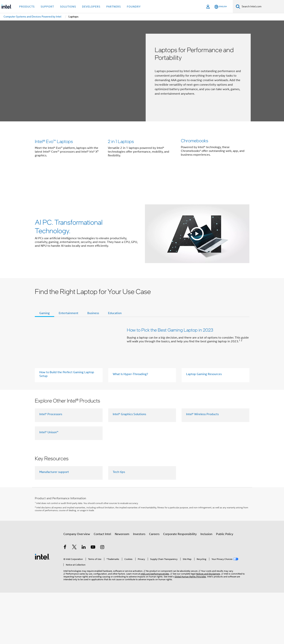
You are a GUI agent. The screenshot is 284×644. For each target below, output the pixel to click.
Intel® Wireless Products (202, 410)
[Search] (238, 6)
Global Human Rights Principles (190, 572)
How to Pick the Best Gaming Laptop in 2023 (170, 326)
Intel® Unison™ (49, 428)
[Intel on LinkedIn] (84, 544)
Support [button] (47, 7)
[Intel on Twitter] (74, 544)
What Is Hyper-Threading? (130, 370)
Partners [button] (114, 7)
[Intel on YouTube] (93, 544)
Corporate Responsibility (180, 530)
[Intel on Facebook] (65, 544)
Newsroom (122, 530)
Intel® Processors (51, 410)
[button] (142, 153)
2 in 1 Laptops (121, 156)
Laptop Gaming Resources (204, 370)
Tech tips (119, 468)
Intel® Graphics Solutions (129, 410)
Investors (139, 530)
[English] (221, 7)
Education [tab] (115, 309)
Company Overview (77, 530)
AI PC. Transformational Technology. (69, 222)
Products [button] (27, 7)
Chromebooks (195, 156)
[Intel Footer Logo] (42, 553)
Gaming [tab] (45, 309)
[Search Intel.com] (262, 7)
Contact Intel (102, 530)
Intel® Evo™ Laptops (54, 156)
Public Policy (225, 530)
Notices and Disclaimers (208, 570)
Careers (154, 530)
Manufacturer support (54, 468)
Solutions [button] (68, 7)
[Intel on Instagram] (102, 544)
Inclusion (206, 530)
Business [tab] (93, 309)
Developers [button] (91, 7)
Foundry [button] (134, 7)
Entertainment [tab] (69, 309)
